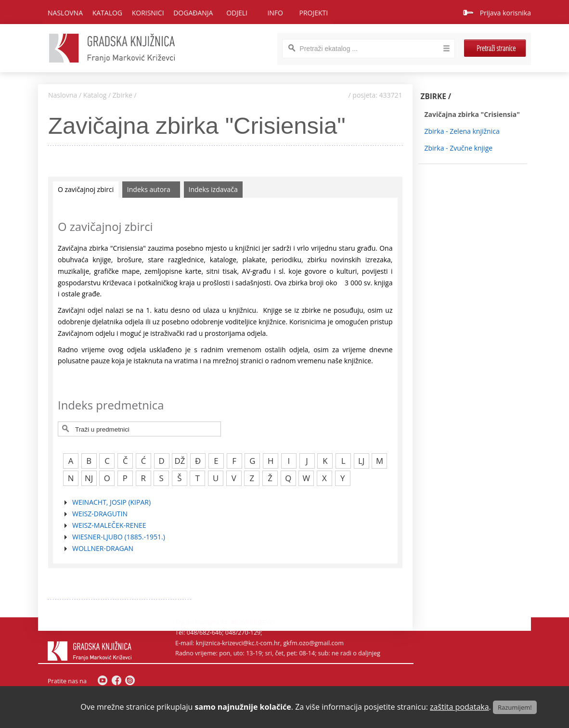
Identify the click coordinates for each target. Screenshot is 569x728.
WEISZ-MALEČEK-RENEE (109, 525)
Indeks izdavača (213, 189)
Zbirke (123, 95)
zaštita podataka (459, 707)
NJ (89, 478)
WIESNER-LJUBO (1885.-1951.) (119, 537)
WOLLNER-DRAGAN (103, 548)
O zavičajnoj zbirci (86, 189)
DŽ (180, 461)
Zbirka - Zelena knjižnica (462, 131)
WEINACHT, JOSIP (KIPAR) (111, 502)
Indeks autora (149, 189)
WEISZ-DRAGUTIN (100, 514)
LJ (361, 461)
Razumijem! (515, 707)
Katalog (95, 95)
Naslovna (65, 13)
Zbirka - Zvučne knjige (459, 148)
